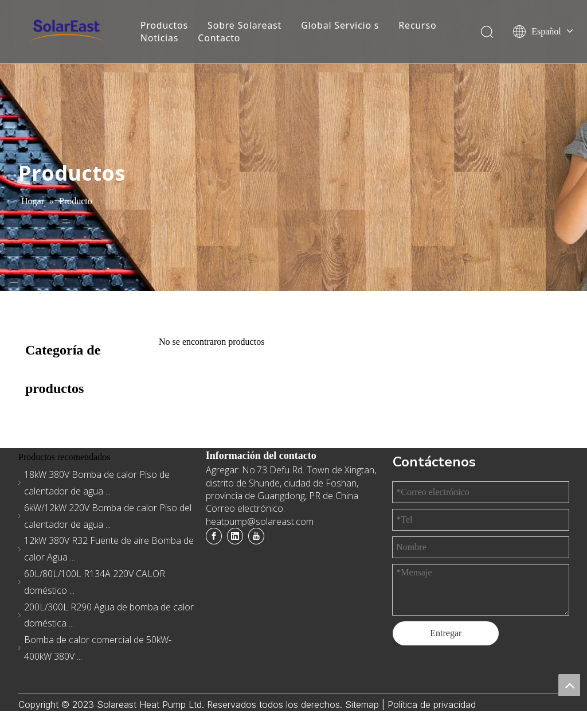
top (569, 685)
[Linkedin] (235, 536)
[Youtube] (256, 536)
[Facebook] (214, 536)
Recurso (417, 25)
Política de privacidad (432, 704)
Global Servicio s (340, 25)
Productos (164, 25)
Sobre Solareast (244, 25)
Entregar (446, 633)
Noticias (160, 38)
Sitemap (363, 704)
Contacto (219, 38)
